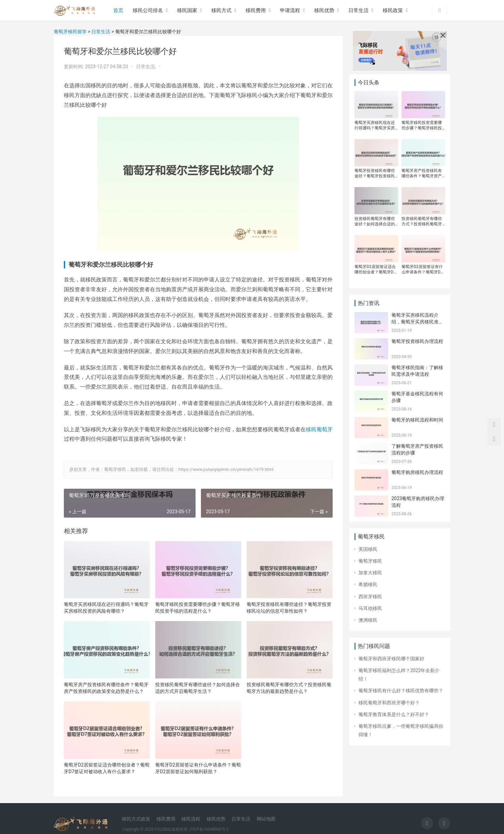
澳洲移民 (368, 620)
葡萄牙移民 (370, 561)
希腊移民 (368, 584)
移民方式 (221, 10)
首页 (118, 10)
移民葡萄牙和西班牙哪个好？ (389, 703)
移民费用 (256, 10)
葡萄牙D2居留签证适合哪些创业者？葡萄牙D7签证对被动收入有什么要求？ (107, 768)
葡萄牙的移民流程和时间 (417, 420)
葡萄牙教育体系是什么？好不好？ (394, 714)
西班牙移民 (370, 597)
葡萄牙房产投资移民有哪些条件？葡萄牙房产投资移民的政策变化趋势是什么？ (106, 688)
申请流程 (290, 10)
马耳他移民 (370, 608)
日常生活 (359, 10)
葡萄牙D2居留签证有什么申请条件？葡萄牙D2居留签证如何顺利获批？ (198, 768)
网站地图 (266, 819)
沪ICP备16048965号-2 (209, 829)
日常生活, (146, 67)
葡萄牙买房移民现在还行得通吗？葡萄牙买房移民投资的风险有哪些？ (106, 608)
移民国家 (187, 10)
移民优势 (324, 10)
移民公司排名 (148, 10)
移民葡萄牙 (319, 429)
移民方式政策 (136, 819)
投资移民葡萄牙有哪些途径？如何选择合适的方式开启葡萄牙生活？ (198, 688)
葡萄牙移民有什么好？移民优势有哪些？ (401, 691)
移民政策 (393, 10)
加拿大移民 (370, 573)
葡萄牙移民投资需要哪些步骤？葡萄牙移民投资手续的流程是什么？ (198, 608)
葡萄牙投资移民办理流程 (417, 341)
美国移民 (368, 549)
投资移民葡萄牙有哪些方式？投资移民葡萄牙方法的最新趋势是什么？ (289, 688)
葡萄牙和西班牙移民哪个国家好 (391, 659)
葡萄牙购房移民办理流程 (417, 472)
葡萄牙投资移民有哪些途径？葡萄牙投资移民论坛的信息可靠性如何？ (289, 608)
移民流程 (191, 819)
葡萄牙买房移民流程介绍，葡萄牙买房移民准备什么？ (417, 322)
